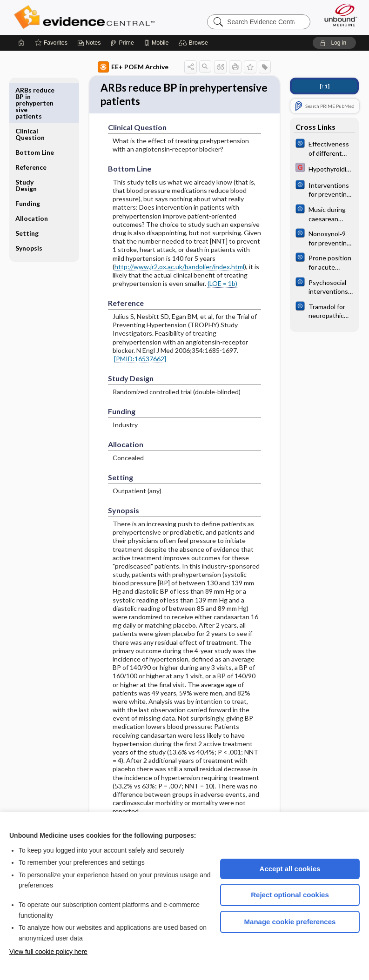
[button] (195, 43)
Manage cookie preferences (290, 922)
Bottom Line (35, 111)
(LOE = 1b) (222, 287)
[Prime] (122, 43)
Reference (31, 126)
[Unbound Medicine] (338, 15)
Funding (28, 162)
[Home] (21, 43)
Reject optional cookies (290, 895)
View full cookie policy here (48, 952)
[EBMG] (324, 169)
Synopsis (29, 207)
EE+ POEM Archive (133, 67)
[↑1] (325, 86)
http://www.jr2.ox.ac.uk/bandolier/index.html (179, 269)
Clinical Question (30, 93)
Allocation (32, 177)
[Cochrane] (324, 148)
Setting (27, 192)
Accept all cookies (290, 869)
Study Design (26, 144)
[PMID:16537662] (140, 362)
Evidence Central (86, 17)
